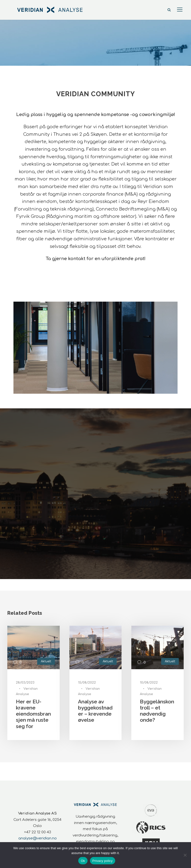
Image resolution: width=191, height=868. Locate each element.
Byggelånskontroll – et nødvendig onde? (157, 711)
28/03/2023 (25, 683)
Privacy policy (103, 861)
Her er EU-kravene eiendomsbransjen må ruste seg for (33, 714)
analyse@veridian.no (38, 838)
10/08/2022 (149, 683)
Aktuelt (46, 661)
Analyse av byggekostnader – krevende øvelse (95, 711)
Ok (83, 861)
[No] (185, 855)
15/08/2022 (87, 683)
